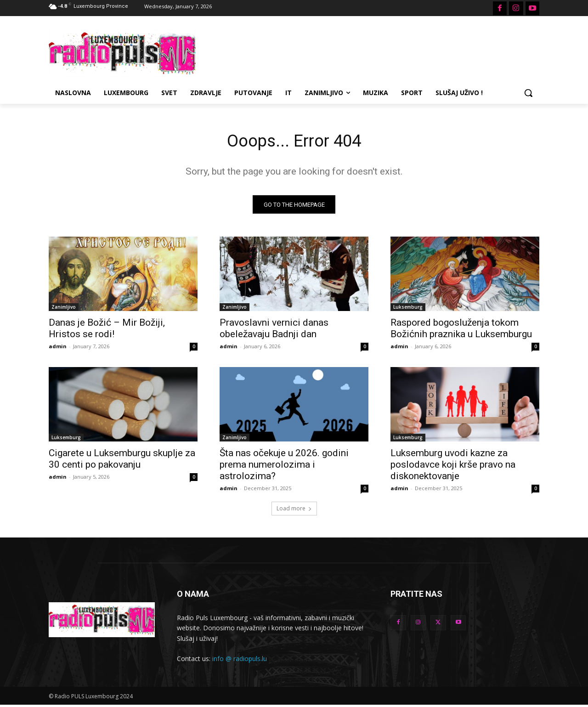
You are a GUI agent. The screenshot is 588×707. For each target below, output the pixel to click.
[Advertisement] (363, 52)
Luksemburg (408, 310)
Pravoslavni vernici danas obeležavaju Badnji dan (274, 331)
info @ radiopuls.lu (240, 661)
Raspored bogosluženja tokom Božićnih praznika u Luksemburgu (461, 331)
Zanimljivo (64, 310)
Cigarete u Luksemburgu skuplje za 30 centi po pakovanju (122, 461)
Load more (294, 511)
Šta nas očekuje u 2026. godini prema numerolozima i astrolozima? (284, 467)
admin (58, 349)
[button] (528, 93)
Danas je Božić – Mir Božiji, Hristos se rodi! (107, 331)
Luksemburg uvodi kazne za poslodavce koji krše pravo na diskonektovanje (453, 467)
